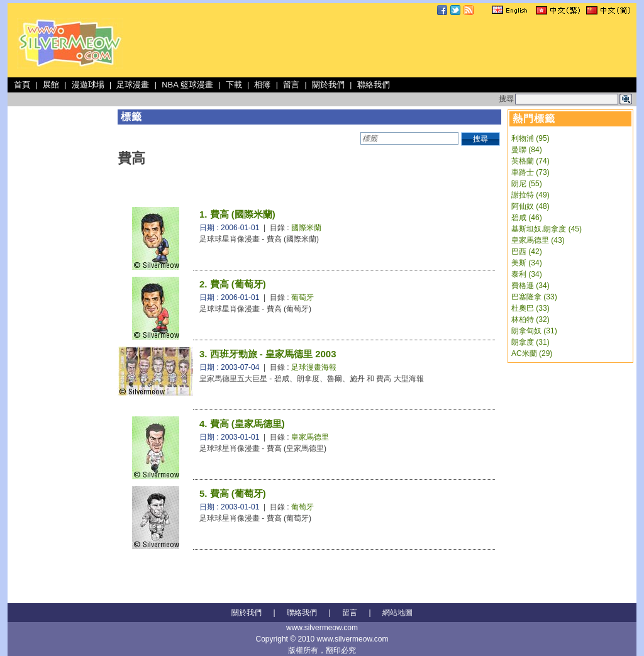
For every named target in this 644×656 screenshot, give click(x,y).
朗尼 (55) (527, 184)
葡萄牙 (303, 297)
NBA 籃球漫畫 (187, 85)
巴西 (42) (527, 252)
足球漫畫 (133, 85)
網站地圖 (397, 613)
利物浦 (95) (530, 138)
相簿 (262, 85)
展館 (51, 85)
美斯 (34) (527, 263)
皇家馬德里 (310, 437)
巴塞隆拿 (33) (534, 297)
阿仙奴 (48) (530, 206)
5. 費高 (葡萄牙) (233, 493)
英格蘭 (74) (530, 161)
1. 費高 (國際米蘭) (237, 214)
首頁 (22, 85)
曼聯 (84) (527, 150)
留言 (291, 85)
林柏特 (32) (530, 320)
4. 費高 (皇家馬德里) (242, 424)
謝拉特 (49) (530, 195)
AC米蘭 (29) (532, 353)
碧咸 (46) (527, 218)
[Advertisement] (405, 47)
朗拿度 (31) (530, 342)
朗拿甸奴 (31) (534, 331)
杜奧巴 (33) (530, 308)
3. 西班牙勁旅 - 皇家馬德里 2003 (268, 354)
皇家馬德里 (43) (538, 240)
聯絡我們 (374, 85)
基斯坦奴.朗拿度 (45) (547, 229)
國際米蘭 (306, 228)
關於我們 (328, 85)
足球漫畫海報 (314, 367)
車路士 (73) (530, 172)
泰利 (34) (527, 274)
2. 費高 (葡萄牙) (233, 284)
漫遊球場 (88, 85)
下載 (234, 85)
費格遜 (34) (530, 286)
